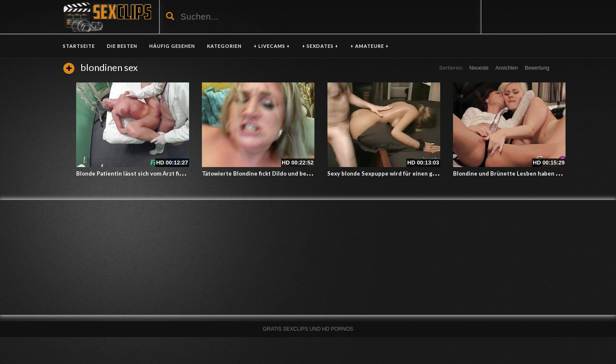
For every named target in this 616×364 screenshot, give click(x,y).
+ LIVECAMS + (272, 46)
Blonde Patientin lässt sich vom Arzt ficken (134, 173)
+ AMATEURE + (370, 46)
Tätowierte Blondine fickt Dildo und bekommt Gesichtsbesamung (290, 173)
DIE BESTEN (122, 46)
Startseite (79, 46)
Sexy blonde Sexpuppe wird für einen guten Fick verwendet (408, 173)
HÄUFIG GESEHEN (172, 46)
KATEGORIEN (224, 46)
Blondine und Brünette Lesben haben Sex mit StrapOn (527, 173)
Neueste (479, 68)
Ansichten (507, 68)
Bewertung (537, 68)
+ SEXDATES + (320, 46)
